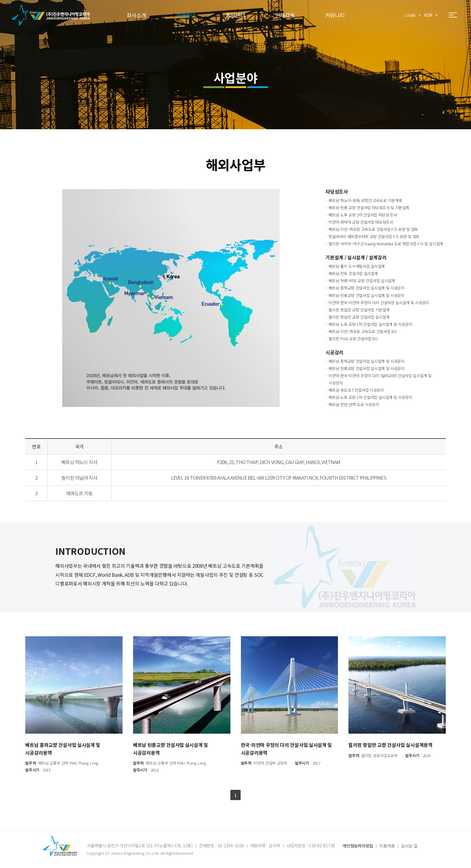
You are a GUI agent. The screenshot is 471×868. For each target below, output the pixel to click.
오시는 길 (409, 846)
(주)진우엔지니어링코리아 (51, 15)
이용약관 (387, 846)
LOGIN (410, 15)
